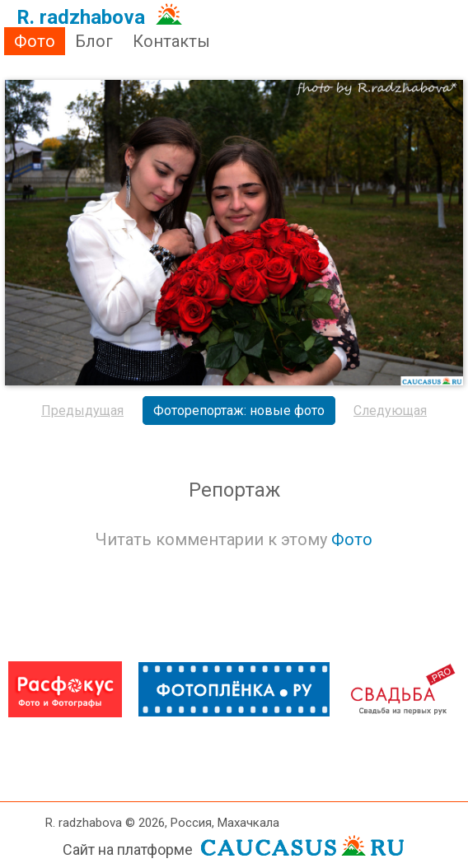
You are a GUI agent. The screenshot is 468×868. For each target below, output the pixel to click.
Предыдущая (82, 411)
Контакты (171, 41)
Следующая (390, 411)
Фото (35, 41)
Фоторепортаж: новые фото (239, 411)
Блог (94, 41)
